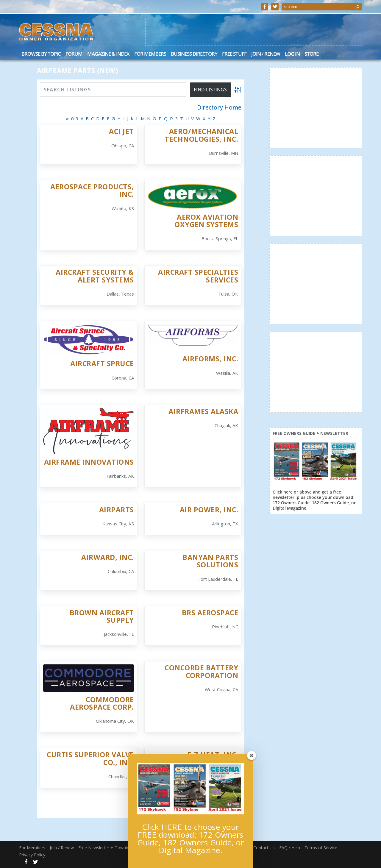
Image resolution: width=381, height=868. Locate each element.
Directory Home (219, 107)
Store (311, 54)
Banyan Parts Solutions (210, 561)
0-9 (75, 118)
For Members (150, 54)
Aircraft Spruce (102, 363)
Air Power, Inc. (209, 510)
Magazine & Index (108, 54)
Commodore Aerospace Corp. (102, 703)
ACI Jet (121, 131)
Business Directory (194, 54)
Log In (292, 54)
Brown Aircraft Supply (102, 616)
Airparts (117, 510)
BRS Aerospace (210, 613)
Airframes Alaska (203, 411)
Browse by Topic (41, 54)
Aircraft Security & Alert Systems (95, 276)
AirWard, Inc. (108, 557)
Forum (74, 54)
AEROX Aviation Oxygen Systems (206, 221)
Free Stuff (234, 54)
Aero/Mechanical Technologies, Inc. (201, 135)
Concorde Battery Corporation (201, 671)
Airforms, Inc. (210, 359)
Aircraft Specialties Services (198, 276)
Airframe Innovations (89, 462)
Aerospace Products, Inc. (92, 190)
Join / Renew (266, 54)
